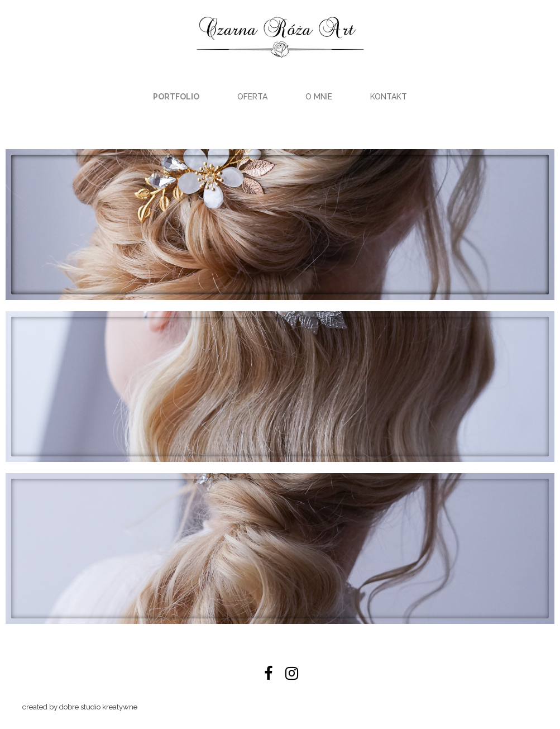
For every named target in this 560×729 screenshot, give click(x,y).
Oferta (252, 97)
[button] (280, 225)
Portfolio (176, 97)
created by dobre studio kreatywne (80, 707)
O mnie (319, 97)
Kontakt (389, 97)
